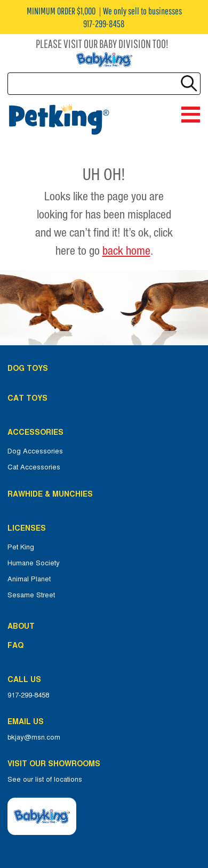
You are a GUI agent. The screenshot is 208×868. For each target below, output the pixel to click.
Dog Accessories (35, 451)
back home (126, 250)
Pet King (21, 547)
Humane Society (34, 563)
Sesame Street (31, 595)
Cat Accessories (34, 467)
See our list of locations (45, 780)
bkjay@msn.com (34, 737)
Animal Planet (29, 579)
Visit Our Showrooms (56, 764)
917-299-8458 (28, 695)
